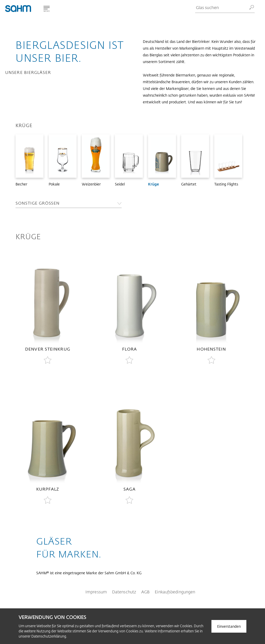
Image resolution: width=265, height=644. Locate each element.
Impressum (96, 592)
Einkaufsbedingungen (175, 592)
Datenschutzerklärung (49, 636)
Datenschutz (124, 592)
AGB (145, 592)
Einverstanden (229, 626)
